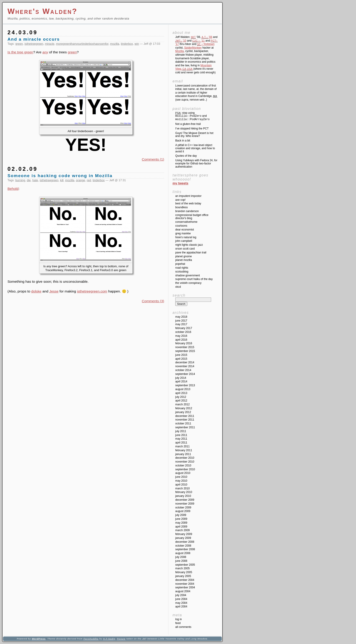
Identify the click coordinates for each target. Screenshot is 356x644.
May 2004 (181, 603)
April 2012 (181, 401)
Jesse (54, 291)
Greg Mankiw (183, 233)
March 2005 (182, 568)
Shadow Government (188, 275)
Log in (179, 619)
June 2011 (181, 435)
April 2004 (181, 607)
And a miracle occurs (34, 39)
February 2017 (184, 328)
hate (35, 180)
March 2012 (182, 404)
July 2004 (181, 595)
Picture (121, 639)
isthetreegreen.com (92, 291)
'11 (198, 41)
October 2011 (183, 424)
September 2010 (185, 469)
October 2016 (183, 332)
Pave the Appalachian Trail (191, 253)
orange (80, 180)
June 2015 (181, 355)
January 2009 (183, 538)
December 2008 (185, 542)
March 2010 (182, 488)
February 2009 (184, 534)
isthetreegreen (34, 44)
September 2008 (185, 549)
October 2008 (183, 546)
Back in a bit (183, 141)
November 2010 (185, 462)
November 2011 (185, 420)
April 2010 (181, 485)
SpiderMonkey (193, 48)
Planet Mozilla (184, 260)
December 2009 (185, 500)
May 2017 (181, 324)
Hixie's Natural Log (186, 237)
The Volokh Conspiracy (188, 283)
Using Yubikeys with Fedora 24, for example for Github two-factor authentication (196, 163)
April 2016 (181, 340)
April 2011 (181, 443)
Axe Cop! (180, 200)
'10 (181, 41)
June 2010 (181, 477)
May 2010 (181, 481)
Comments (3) (153, 301)
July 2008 (181, 557)
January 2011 (183, 454)
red (89, 180)
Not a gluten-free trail (188, 124)
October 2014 (183, 370)
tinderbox (127, 44)
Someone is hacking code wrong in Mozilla (60, 176)
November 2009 (185, 504)
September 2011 (185, 427)
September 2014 (185, 374)
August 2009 (183, 511)
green (19, 44)
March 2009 (182, 530)
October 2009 (183, 508)
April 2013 (181, 393)
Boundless (182, 207)
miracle (50, 44)
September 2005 (185, 565)
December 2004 (185, 580)
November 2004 (185, 584)
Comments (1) (153, 159)
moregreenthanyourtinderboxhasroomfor (82, 44)
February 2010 (184, 492)
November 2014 (185, 366)
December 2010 (185, 458)
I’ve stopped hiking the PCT (192, 129)
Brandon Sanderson (187, 211)
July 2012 (181, 397)
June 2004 (181, 599)
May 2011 (181, 439)
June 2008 (181, 561)
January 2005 (183, 576)
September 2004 (185, 587)
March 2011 (182, 446)
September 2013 (185, 385)
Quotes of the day (186, 156)
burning (20, 180)
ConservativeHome (186, 222)
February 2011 (184, 450)
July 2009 (181, 515)
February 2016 (184, 343)
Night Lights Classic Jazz (189, 245)
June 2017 (181, 321)
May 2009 (181, 523)
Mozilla (179, 51)
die (29, 180)
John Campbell (184, 241)
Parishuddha (91, 639)
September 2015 (185, 351)
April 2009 (181, 527)
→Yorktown (206, 44)
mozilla (115, 44)
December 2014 (185, 362)
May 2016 (181, 336)
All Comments (183, 627)
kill (62, 180)
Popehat (180, 264)
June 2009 (181, 519)
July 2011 (181, 431)
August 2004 (183, 591)
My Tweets (180, 183)
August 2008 (183, 553)
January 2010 (183, 496)
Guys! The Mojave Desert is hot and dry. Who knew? (194, 135)
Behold (13, 189)
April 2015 (181, 359)
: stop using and (192, 116)
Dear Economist (185, 230)
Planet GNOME (184, 256)
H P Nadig (109, 639)
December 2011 (185, 416)
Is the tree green (20, 52)
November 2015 (185, 347)
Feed (178, 623)
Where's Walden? (42, 11)
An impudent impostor (188, 196)
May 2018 (181, 317)
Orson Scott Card (185, 249)
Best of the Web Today (188, 203)
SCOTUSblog (182, 272)
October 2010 (183, 466)
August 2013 (183, 389)
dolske (36, 291)
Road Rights (182, 268)
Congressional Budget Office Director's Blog (192, 217)
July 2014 (181, 378)
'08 (207, 37)
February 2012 (184, 408)
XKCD (178, 287)
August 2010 (183, 473)
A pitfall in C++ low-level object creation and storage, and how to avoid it (195, 148)
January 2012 (183, 412)
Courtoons (181, 226)
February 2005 (184, 572)
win (137, 44)
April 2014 (181, 381)
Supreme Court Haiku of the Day (194, 279)
